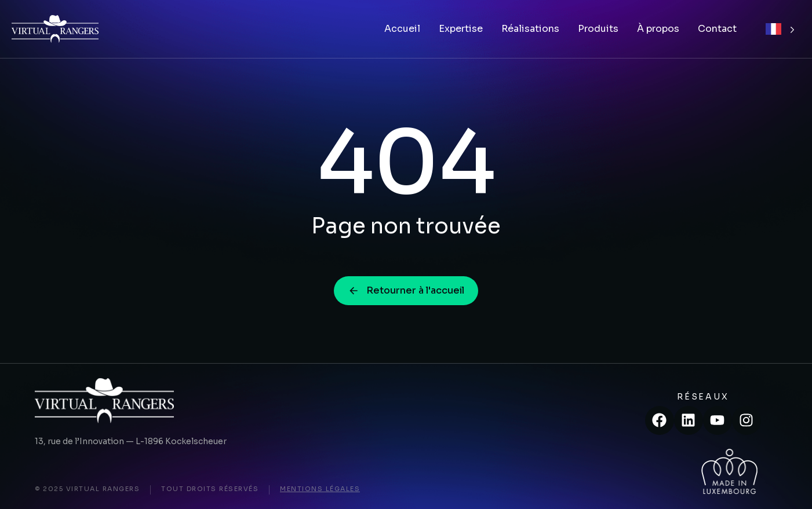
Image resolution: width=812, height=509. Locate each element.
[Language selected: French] (780, 29)
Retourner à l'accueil (406, 290)
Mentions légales (320, 489)
